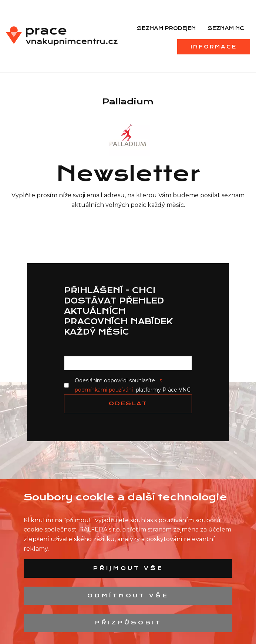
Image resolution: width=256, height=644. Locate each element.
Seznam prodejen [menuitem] (166, 28)
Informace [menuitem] (214, 47)
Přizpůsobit (128, 623)
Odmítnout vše (128, 596)
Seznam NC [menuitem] (226, 28)
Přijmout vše (128, 568)
